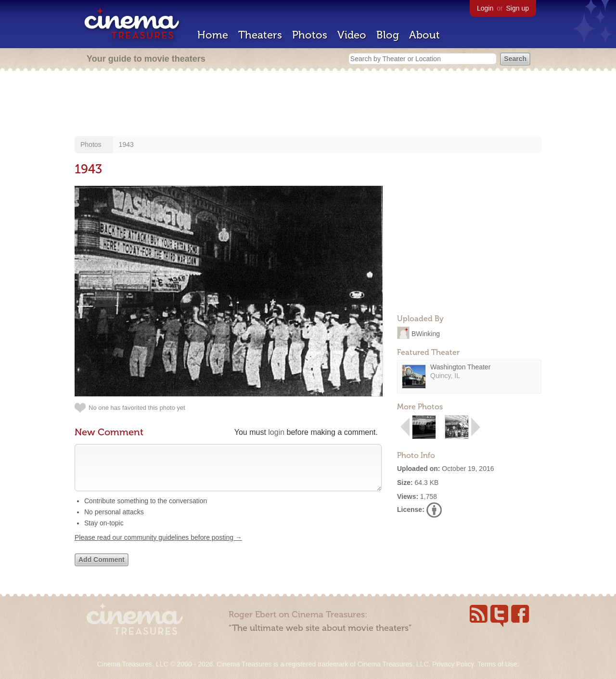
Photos (310, 35)
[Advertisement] (308, 104)
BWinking (426, 333)
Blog (388, 35)
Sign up (518, 8)
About (424, 35)
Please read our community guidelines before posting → (158, 547)
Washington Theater (460, 367)
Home (213, 35)
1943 (126, 144)
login (276, 432)
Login (485, 8)
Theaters (260, 35)
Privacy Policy (453, 664)
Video (352, 35)
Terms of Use (497, 664)
